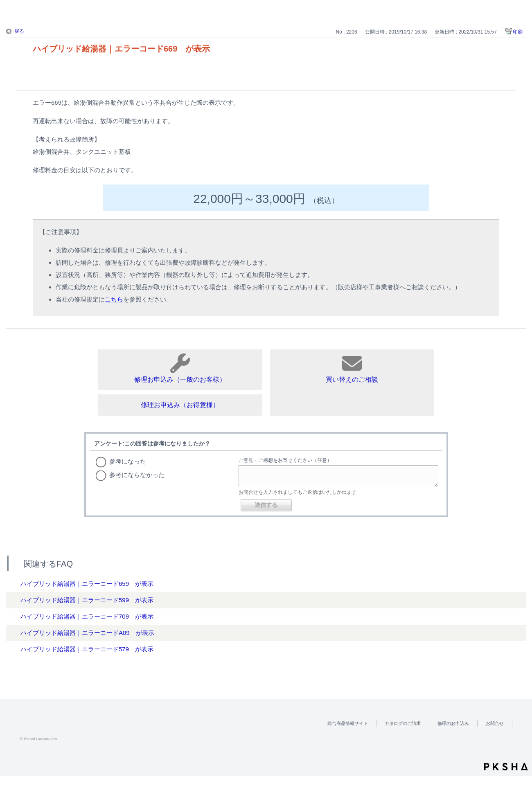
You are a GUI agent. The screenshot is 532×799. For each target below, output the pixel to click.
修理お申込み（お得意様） (180, 405)
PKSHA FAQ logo (506, 767)
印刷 (518, 32)
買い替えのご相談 (352, 368)
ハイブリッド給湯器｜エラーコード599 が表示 (87, 600)
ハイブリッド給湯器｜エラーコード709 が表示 (87, 616)
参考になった (128, 461)
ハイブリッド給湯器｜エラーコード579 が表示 (87, 649)
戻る (19, 31)
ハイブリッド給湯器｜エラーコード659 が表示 (87, 584)
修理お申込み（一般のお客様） (180, 368)
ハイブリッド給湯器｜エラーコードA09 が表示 (87, 633)
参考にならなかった (137, 475)
